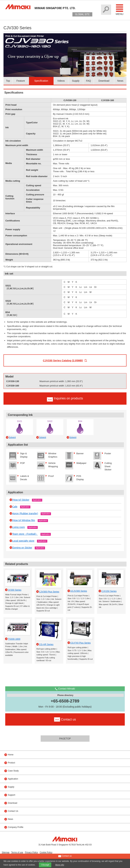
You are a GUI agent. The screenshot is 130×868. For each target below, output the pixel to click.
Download (104, 81)
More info (60, 865)
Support (12, 795)
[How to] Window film (24, 520)
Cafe (15, 507)
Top (8, 81)
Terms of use (17, 852)
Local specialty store (23, 541)
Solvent (12, 437)
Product (11, 763)
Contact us (65, 856)
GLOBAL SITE (82, 14)
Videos (61, 81)
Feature (21, 81)
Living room (18, 527)
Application (37, 500)
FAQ (88, 81)
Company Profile (16, 827)
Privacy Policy (31, 852)
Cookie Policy (46, 852)
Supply (76, 81)
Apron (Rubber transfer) (25, 513)
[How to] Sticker (21, 500)
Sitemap (6, 852)
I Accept (45, 865)
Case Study (13, 771)
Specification (41, 81)
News (120, 81)
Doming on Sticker (22, 548)
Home (11, 755)
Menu (120, 10)
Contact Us (13, 811)
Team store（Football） (25, 534)
